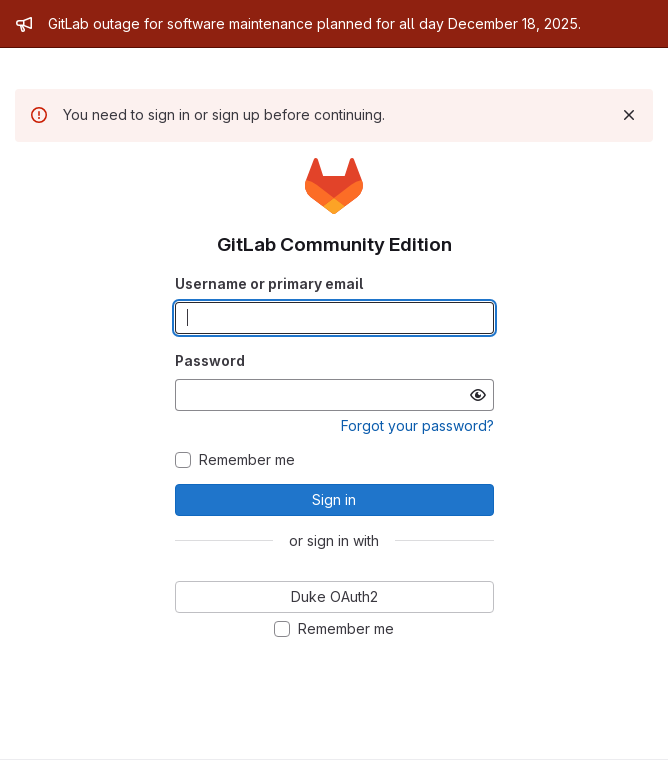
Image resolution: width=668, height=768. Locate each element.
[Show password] (478, 395)
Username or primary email (269, 283)
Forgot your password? (417, 425)
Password (210, 360)
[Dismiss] (629, 115)
